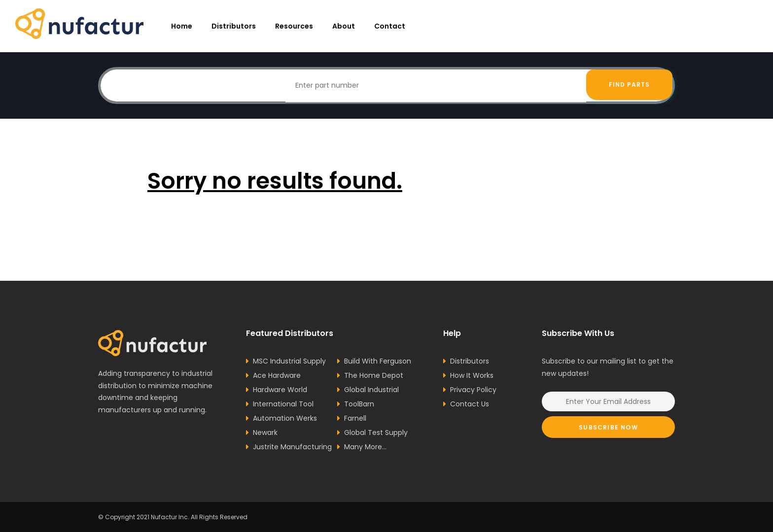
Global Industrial (371, 390)
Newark (265, 432)
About (344, 26)
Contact (390, 26)
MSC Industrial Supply (289, 361)
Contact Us (470, 404)
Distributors (234, 26)
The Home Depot (374, 375)
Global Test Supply (376, 432)
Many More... (365, 447)
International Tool (283, 404)
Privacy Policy (473, 390)
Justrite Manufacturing (292, 447)
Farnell (355, 418)
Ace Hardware (277, 375)
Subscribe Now (608, 427)
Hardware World (280, 390)
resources (294, 26)
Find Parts (629, 85)
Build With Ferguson (378, 361)
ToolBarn (359, 404)
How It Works (472, 375)
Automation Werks (285, 418)
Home (182, 26)
